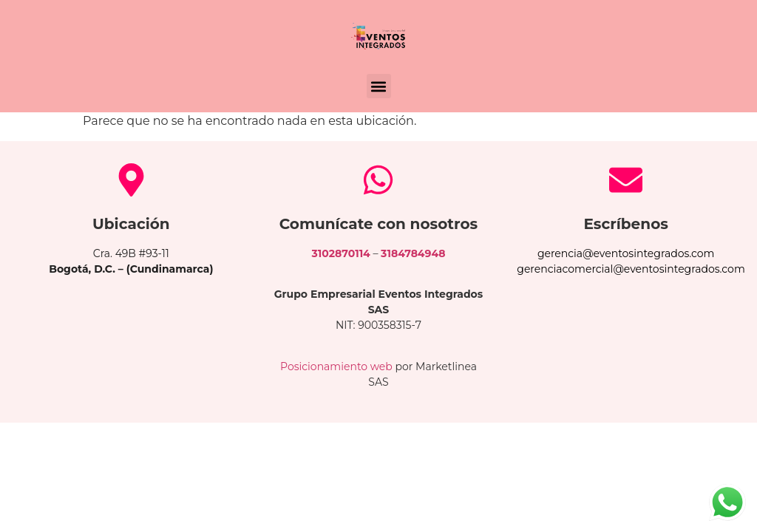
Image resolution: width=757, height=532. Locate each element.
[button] (379, 86)
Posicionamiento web (336, 366)
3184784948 (413, 253)
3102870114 (341, 253)
